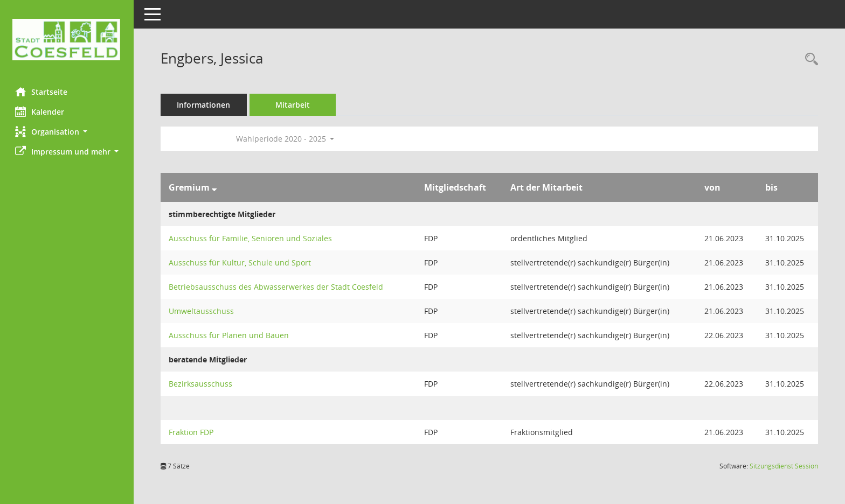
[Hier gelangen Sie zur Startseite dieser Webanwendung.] (67, 40)
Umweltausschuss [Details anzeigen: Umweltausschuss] (202, 311)
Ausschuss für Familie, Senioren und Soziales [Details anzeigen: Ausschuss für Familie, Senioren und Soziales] (251, 238)
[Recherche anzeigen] (809, 59)
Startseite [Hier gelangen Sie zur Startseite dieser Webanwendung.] (42, 92)
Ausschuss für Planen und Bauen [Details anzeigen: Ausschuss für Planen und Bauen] (230, 335)
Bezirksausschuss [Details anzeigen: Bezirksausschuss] (202, 384)
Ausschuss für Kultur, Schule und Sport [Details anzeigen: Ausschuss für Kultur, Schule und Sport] (241, 262)
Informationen (205, 105)
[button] (67, 132)
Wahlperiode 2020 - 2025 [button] (286, 139)
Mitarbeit (294, 105)
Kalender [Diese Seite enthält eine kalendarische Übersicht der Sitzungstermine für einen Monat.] (41, 111)
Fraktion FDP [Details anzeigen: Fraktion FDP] (192, 432)
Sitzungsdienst (784, 466)
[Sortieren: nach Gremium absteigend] (215, 187)
